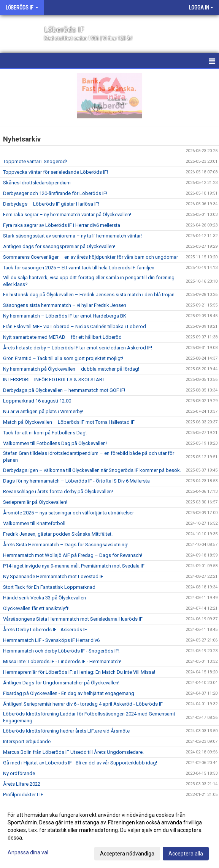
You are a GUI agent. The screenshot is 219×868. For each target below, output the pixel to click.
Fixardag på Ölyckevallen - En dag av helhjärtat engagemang (69, 693)
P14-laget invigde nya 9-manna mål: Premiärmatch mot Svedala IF (74, 566)
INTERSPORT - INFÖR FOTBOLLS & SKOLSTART (54, 380)
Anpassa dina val (28, 852)
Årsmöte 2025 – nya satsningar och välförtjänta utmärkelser (68, 513)
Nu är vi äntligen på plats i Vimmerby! (43, 411)
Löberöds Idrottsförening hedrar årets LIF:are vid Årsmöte (66, 731)
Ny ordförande (19, 773)
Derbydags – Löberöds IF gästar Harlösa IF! (51, 204)
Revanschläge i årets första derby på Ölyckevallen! (58, 491)
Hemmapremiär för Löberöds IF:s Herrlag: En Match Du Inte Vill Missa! (79, 672)
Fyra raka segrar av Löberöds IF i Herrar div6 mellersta (62, 225)
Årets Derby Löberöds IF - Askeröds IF (45, 630)
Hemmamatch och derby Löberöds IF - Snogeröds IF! (61, 651)
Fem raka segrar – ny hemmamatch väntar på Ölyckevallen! (67, 215)
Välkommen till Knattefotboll (34, 523)
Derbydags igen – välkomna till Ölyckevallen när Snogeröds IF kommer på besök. (92, 470)
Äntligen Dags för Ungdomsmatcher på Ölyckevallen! (61, 683)
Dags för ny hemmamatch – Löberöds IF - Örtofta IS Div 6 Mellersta (76, 481)
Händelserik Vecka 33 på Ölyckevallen (44, 598)
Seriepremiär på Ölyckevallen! (35, 502)
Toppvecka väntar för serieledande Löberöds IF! (56, 172)
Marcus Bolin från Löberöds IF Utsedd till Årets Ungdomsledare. (73, 752)
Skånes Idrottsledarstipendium (37, 183)
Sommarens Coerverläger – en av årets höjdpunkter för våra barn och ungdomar (90, 257)
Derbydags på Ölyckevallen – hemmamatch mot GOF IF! (64, 390)
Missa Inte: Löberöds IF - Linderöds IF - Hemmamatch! (62, 661)
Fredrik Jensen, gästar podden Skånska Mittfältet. (58, 534)
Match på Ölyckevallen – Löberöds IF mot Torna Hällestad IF (69, 422)
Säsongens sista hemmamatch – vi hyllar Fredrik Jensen (65, 305)
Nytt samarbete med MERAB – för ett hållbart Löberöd (62, 337)
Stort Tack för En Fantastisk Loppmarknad (49, 587)
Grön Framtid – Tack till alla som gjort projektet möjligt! (63, 358)
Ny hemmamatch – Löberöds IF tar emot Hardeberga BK (65, 316)
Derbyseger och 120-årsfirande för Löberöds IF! (55, 193)
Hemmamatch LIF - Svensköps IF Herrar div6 (51, 640)
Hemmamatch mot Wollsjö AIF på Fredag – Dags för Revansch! (73, 555)
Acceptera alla (186, 854)
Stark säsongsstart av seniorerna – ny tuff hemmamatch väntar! (72, 236)
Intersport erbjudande (27, 741)
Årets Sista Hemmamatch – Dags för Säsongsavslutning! (66, 545)
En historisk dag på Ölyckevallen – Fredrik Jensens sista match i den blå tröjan (89, 295)
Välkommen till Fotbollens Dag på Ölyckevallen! (55, 443)
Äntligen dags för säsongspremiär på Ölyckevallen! (59, 246)
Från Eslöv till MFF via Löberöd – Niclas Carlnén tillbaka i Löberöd (75, 326)
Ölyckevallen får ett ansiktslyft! (36, 608)
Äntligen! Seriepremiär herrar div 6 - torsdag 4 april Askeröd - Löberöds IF (83, 704)
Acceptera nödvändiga (127, 854)
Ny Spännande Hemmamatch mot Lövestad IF (53, 576)
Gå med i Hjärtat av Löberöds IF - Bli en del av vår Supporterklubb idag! (80, 763)
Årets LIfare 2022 (22, 784)
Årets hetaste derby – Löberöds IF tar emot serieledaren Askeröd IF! (78, 348)
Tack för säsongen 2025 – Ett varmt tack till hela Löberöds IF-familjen (79, 268)
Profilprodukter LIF (23, 795)
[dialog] (109, 834)
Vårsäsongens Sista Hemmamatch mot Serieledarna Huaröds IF (73, 619)
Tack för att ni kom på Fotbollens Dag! (45, 433)
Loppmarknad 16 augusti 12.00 (37, 401)
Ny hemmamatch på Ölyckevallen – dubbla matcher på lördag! (71, 369)
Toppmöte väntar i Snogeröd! (35, 161)
